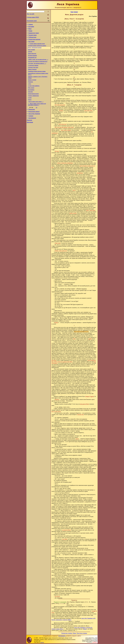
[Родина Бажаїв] (32, 59)
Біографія (31, 27)
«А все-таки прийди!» (34, 93)
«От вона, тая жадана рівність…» (37, 68)
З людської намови (33, 70)
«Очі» (30, 91)
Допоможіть (62, 636)
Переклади (32, 119)
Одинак (30, 55)
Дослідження (32, 128)
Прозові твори (32, 37)
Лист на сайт (31, 14)
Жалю (85, 629)
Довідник (29, 131)
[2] (37, 117)
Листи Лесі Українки (34, 124)
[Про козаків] (31, 53)
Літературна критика (34, 41)
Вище (75, 633)
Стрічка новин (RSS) (33, 17)
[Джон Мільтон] (32, 57)
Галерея (31, 126)
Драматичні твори (34, 34)
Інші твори (31, 44)
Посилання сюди (32, 21)
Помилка (30, 88)
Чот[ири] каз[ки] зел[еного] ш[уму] (37, 48)
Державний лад (32, 62)
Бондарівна (31, 97)
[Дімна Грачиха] (32, 75)
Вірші (30, 29)
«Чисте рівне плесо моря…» (36, 111)
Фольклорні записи (34, 121)
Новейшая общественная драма (37, 77)
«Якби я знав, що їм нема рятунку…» (38, 64)
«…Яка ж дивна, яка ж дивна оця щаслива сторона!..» (37, 114)
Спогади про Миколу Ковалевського (38, 66)
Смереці (42, 642)
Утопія (30, 106)
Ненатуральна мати (33, 102)
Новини (31, 25)
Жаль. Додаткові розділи (35, 50)
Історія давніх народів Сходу (37, 46)
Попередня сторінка (67, 633)
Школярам (30, 133)
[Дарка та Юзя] (32, 86)
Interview (30, 100)
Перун (30, 108)
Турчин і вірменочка (33, 104)
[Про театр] (31, 95)
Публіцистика (32, 39)
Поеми (30, 32)
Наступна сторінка (82, 633)
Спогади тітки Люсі (33, 73)
